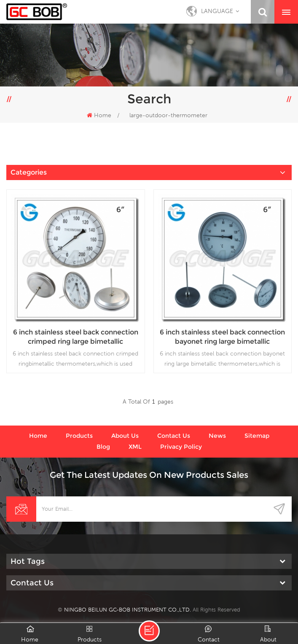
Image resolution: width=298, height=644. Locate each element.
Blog (103, 447)
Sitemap (257, 436)
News (217, 436)
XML (135, 447)
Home (99, 115)
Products (79, 436)
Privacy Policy (181, 447)
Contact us (174, 436)
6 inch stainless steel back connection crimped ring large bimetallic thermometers (76, 337)
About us (125, 436)
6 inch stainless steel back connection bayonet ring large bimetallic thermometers (222, 337)
